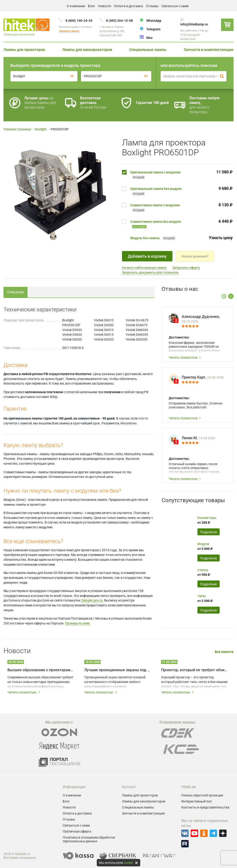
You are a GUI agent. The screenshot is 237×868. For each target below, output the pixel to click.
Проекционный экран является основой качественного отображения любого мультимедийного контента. (115, 682)
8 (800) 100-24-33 (79, 21)
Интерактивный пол (196, 801)
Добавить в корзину (147, 256)
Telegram (153, 29)
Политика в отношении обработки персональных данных (89, 839)
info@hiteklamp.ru (194, 24)
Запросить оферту (186, 268)
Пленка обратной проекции (202, 795)
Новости (105, 6)
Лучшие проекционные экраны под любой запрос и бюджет (118, 670)
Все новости (224, 652)
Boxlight (41, 129)
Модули (203, 544)
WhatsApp (154, 21)
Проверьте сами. (78, 623)
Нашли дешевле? (195, 256)
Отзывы (152, 6)
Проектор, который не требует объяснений (194, 670)
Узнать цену (221, 238)
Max (149, 38)
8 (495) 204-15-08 (119, 21)
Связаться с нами (175, 6)
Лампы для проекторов (24, 50)
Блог (92, 6)
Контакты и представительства (205, 807)
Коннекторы (207, 518)
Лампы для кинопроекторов (87, 50)
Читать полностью (185, 357)
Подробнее (209, 532)
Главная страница (17, 129)
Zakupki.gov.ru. (92, 600)
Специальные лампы (148, 50)
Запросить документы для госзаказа (150, 273)
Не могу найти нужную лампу (145, 268)
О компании (76, 6)
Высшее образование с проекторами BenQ (41, 670)
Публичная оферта (77, 831)
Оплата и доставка (129, 6)
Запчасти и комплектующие (209, 50)
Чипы (202, 596)
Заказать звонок (69, 31)
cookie (128, 863)
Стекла (203, 570)
